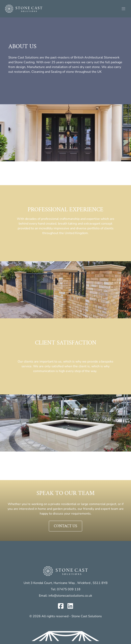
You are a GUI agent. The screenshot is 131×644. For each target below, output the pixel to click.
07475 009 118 (69, 589)
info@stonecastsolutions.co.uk (70, 596)
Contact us (65, 526)
